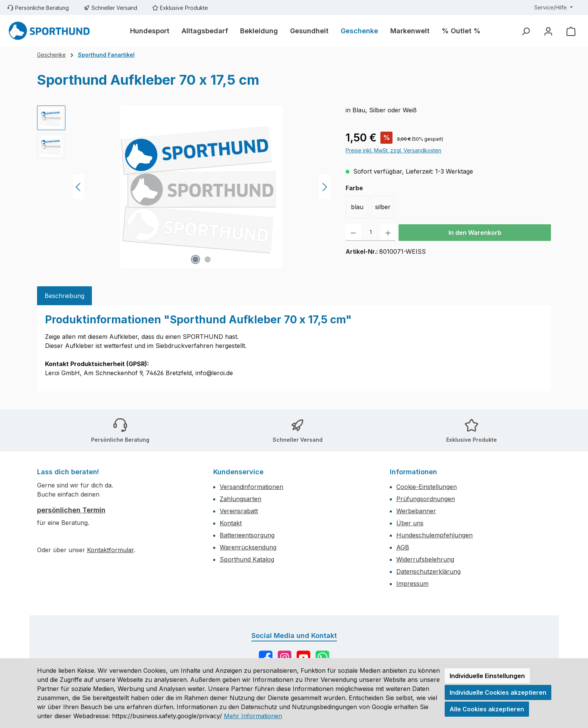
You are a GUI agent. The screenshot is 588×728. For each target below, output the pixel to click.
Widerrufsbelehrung (425, 559)
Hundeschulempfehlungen (434, 535)
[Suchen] (526, 31)
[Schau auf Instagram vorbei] (285, 657)
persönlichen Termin (71, 510)
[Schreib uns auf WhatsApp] (322, 657)
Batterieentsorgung (247, 535)
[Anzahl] (371, 233)
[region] (184, 187)
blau (357, 207)
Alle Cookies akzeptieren (487, 709)
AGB (403, 547)
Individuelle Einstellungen (487, 676)
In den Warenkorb (475, 233)
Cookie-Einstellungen (427, 487)
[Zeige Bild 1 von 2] (195, 259)
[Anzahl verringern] (353, 233)
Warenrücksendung (248, 547)
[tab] (64, 296)
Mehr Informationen (253, 716)
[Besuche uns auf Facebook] (266, 657)
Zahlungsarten (240, 499)
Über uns (410, 523)
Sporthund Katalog (247, 559)
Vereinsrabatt (239, 511)
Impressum (412, 584)
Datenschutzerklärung (428, 571)
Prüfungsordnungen (426, 499)
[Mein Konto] (548, 31)
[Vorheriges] (79, 187)
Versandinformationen (251, 487)
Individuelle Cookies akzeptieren (498, 692)
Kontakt (231, 523)
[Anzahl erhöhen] (388, 233)
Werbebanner (416, 511)
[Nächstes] (324, 187)
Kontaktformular (110, 550)
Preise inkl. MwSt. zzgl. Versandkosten (393, 150)
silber (383, 207)
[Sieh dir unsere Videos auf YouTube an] (303, 657)
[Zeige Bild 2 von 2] (208, 259)
